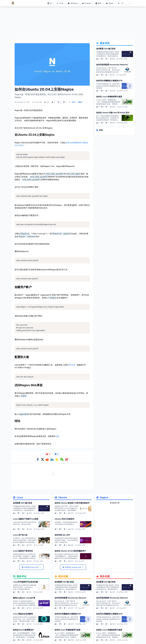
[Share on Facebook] (38, 459)
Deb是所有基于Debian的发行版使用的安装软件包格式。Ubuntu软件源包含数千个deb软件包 (66, 540)
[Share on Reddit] (47, 459)
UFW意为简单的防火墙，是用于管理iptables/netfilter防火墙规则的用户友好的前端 (108, 86)
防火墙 (72, 365)
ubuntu (80, 102)
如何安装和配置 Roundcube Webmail (112, 65)
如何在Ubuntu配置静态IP (23, 630)
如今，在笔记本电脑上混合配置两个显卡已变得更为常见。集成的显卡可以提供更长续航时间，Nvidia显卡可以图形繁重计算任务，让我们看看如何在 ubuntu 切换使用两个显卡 (108, 120)
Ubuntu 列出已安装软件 (64, 519)
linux (74, 102)
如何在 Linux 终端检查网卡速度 (109, 97)
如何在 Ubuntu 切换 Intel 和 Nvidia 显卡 (113, 113)
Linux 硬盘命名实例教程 (23, 614)
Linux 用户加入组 (20, 535)
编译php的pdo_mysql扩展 (24, 598)
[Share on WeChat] (62, 459)
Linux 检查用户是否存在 (23, 551)
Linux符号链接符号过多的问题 (25, 582)
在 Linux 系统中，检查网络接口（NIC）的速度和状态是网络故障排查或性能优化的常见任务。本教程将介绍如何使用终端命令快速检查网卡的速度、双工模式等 (108, 104)
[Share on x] (42, 459)
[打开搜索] (123, 3)
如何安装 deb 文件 (62, 535)
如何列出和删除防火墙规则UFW (109, 81)
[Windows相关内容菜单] (51, 3)
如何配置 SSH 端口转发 (106, 49)
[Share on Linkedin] (52, 459)
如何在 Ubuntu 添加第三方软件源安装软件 (72, 503)
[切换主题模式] (119, 3)
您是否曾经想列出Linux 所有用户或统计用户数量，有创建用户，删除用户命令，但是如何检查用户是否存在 (24, 556)
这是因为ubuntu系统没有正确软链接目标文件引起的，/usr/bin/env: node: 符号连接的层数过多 (25, 587)
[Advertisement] (72, 24)
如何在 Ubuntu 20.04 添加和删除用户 (70, 551)
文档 (57, 436)
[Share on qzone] (57, 459)
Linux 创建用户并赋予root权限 (26, 519)
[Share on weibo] (67, 459)
